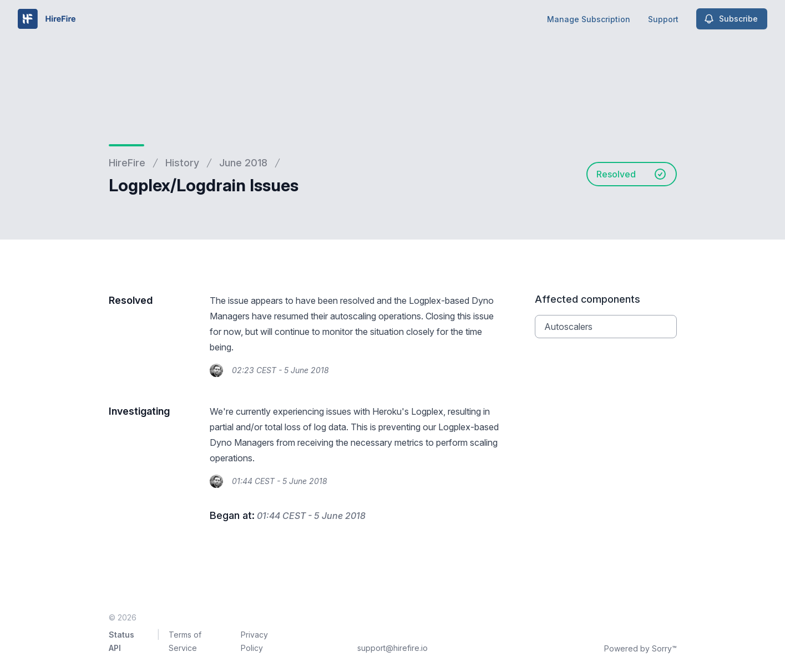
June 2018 (243, 163)
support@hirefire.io (392, 648)
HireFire (127, 163)
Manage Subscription (589, 19)
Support (663, 19)
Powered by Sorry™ (640, 648)
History (182, 163)
